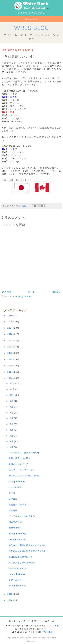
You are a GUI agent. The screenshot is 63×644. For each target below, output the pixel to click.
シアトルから (15, 580)
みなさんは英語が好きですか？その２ (27, 545)
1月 (12, 447)
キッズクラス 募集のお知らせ (24, 453)
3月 (12, 436)
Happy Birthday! (17, 534)
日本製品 (13, 499)
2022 (10, 340)
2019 (10, 359)
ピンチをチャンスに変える (22, 516)
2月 (12, 441)
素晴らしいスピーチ (19, 464)
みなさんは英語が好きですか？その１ (27, 551)
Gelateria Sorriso (18, 568)
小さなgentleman (18, 539)
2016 (10, 378)
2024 (10, 328)
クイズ (12, 493)
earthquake (15, 528)
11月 (13, 389)
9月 (12, 401)
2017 (10, 372)
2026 (10, 315)
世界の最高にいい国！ (20, 458)
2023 (10, 334)
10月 (13, 395)
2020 (10, 353)
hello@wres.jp (45, 632)
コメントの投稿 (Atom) (19, 297)
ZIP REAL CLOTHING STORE (25, 476)
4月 (12, 430)
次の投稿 (7, 292)
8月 (12, 407)
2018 (10, 366)
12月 (13, 383)
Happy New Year (18, 586)
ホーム (31, 292)
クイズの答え (16, 487)
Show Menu (32, 19)
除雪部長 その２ (17, 505)
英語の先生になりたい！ (21, 557)
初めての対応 (15, 522)
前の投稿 (56, 292)
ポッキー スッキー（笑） (22, 470)
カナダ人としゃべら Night (22, 562)
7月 (12, 413)
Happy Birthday (17, 481)
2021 (10, 347)
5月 (12, 424)
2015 (10, 594)
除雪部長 (13, 510)
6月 (12, 418)
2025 (10, 322)
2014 (10, 600)
